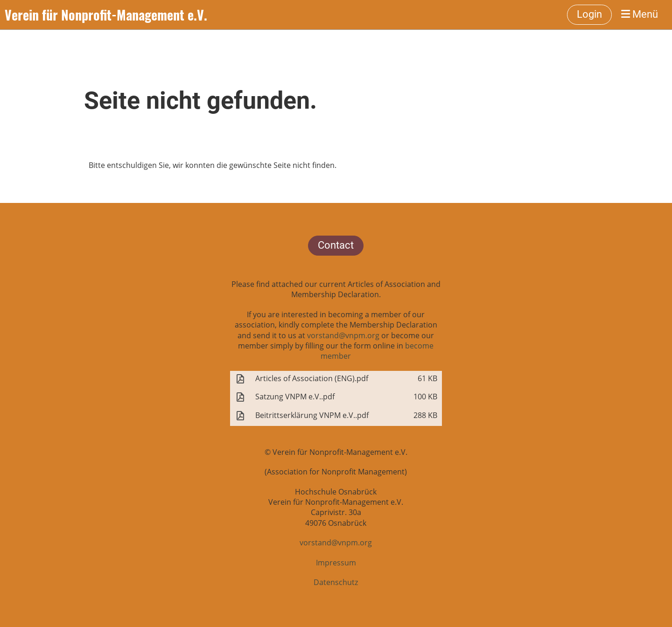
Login (589, 14)
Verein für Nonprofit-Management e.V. (106, 15)
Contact (336, 245)
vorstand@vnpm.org (343, 335)
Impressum (336, 563)
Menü (640, 14)
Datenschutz (336, 582)
